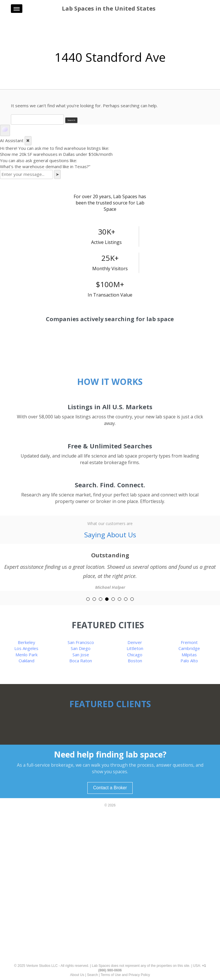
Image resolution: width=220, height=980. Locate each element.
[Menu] (17, 9)
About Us (77, 975)
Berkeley (26, 642)
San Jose (81, 655)
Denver (135, 642)
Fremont (189, 642)
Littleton (135, 648)
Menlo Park (26, 655)
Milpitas (189, 655)
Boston (135, 661)
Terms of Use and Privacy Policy (125, 975)
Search (93, 975)
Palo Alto (189, 661)
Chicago (135, 655)
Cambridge (189, 648)
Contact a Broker (110, 788)
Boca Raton (81, 661)
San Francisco (81, 642)
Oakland (26, 661)
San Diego (81, 648)
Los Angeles (26, 648)
